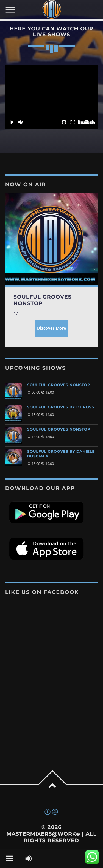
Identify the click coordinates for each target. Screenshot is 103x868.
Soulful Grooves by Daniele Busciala (61, 454)
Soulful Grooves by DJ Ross (61, 407)
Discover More (52, 328)
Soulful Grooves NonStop (59, 385)
